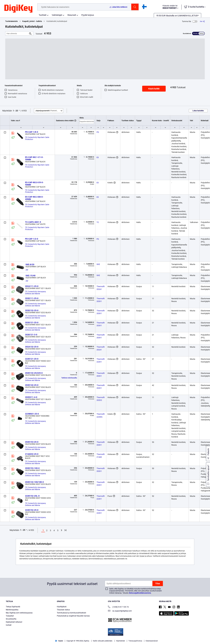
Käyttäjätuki (62, 607)
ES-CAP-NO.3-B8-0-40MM (34, 198)
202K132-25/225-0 (34, 373)
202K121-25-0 (32, 323)
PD (98, 132)
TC (98, 222)
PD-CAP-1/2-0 (32, 239)
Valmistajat (57, 15)
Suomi (59, 641)
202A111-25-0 (32, 286)
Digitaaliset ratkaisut (14, 622)
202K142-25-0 (32, 385)
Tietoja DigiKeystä (13, 607)
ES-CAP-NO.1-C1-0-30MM (34, 158)
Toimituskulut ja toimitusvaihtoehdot (71, 613)
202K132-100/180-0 (34, 482)
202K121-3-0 (31, 335)
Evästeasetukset (152, 641)
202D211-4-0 (31, 397)
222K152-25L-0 (32, 496)
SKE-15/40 (30, 276)
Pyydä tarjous (88, 15)
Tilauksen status (63, 610)
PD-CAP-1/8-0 (32, 132)
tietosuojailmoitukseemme (140, 593)
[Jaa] (202, 21)
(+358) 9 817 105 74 (118, 607)
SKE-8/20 (30, 264)
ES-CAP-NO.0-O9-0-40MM (34, 184)
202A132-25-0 (32, 347)
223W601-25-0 (32, 414)
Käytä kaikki (154, 89)
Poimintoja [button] (47, 111)
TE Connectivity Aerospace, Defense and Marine (36, 293)
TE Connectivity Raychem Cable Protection (37, 138)
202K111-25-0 (32, 298)
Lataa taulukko (198, 111)
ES (98, 157)
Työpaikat (10, 616)
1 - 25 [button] (15, 111)
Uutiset (9, 625)
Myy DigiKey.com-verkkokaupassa (19, 613)
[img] (18, 9)
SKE (98, 264)
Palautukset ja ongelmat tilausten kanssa (73, 616)
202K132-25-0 (32, 310)
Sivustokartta (11, 619)
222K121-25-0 (32, 359)
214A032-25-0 (32, 454)
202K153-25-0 (32, 442)
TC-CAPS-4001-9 (33, 222)
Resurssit (72, 15)
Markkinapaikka (12, 610)
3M (27, 270)
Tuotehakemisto (12, 21)
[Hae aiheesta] (17, 33)
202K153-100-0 (32, 468)
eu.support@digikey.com (120, 611)
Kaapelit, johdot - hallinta (32, 21)
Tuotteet (43, 15)
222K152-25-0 (32, 510)
